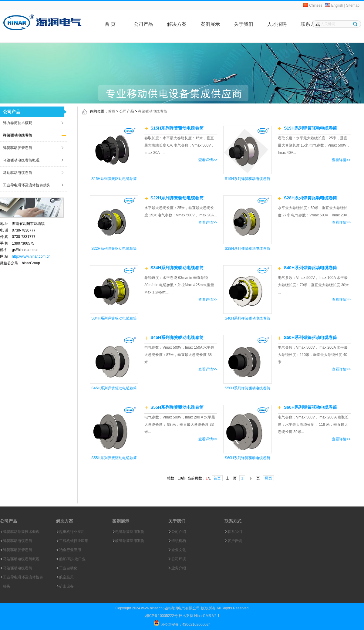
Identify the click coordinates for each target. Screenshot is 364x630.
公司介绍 (179, 532)
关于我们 (244, 24)
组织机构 (179, 541)
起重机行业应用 (72, 532)
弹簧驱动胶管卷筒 (18, 148)
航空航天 (66, 577)
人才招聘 (277, 24)
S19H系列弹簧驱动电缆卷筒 (248, 179)
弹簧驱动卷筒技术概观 (21, 532)
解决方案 (177, 24)
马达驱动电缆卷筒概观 (21, 160)
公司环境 (179, 559)
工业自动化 (68, 568)
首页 (112, 111)
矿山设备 (66, 586)
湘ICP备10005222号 (161, 616)
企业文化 (179, 550)
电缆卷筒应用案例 (130, 532)
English (334, 5)
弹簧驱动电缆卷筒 (18, 135)
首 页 (110, 24)
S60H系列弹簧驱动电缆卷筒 (248, 458)
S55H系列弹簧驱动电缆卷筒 (114, 458)
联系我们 (235, 532)
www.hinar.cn (152, 608)
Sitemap (353, 5)
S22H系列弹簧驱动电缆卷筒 (114, 249)
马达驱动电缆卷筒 (18, 173)
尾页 (268, 478)
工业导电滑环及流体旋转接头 (27, 185)
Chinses (313, 5)
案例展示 (210, 24)
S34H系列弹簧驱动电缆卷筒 (114, 318)
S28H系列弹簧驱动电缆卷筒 (248, 249)
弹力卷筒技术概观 (18, 123)
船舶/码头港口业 (72, 559)
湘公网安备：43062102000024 (185, 625)
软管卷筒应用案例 (130, 541)
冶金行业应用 (70, 550)
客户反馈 (235, 541)
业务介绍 (179, 568)
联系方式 (310, 24)
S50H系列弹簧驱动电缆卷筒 (248, 388)
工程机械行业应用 (74, 541)
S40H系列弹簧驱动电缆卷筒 (248, 318)
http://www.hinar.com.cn (31, 256)
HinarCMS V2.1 (207, 616)
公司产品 (143, 24)
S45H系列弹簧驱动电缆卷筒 (114, 388)
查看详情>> (208, 160)
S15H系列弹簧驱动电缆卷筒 (114, 179)
